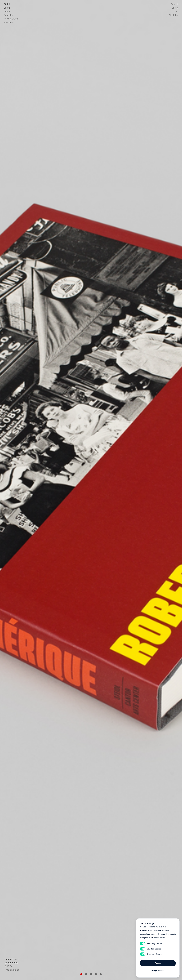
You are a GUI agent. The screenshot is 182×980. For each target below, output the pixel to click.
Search (175, 4)
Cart (176, 12)
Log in (175, 8)
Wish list (174, 15)
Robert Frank (11, 964)
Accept (158, 963)
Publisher (9, 15)
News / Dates (11, 19)
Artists (7, 12)
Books (7, 8)
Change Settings (158, 971)
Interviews (9, 22)
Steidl (7, 4)
